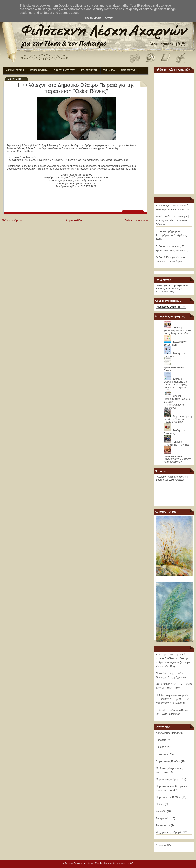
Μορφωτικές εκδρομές (168, 779)
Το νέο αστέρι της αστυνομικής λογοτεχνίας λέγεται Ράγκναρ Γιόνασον (173, 220)
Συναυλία (161, 811)
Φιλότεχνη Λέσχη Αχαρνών (77, 863)
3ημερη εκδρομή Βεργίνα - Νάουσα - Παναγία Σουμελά (178, 419)
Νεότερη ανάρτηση (13, 220)
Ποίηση (160, 804)
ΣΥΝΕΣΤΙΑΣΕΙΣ (89, 70)
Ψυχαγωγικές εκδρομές (169, 832)
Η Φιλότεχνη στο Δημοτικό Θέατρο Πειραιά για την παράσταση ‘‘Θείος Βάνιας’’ (76, 88)
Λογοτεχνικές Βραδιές (168, 761)
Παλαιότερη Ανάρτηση (137, 220)
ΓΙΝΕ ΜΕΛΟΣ (128, 70)
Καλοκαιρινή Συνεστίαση (175, 343)
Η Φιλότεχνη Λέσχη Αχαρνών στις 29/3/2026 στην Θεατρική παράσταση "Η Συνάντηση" (172, 699)
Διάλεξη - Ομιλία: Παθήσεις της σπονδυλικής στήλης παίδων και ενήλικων (176, 383)
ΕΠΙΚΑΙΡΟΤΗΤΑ (39, 70)
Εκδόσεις (161, 740)
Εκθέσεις (161, 747)
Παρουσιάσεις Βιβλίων (168, 797)
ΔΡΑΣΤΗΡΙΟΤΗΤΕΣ (64, 70)
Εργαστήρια (162, 754)
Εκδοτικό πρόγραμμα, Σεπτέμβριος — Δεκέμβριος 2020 (171, 235)
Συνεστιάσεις (163, 825)
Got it (109, 18)
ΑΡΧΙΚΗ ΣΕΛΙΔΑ (15, 70)
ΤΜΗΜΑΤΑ (109, 70)
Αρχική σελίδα (74, 220)
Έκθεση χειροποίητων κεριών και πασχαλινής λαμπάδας (177, 330)
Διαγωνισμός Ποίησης (168, 733)
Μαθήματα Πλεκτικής (174, 355)
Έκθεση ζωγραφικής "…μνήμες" (177, 443)
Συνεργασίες (163, 818)
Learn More (93, 18)
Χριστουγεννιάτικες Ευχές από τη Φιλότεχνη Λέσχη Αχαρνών (177, 459)
